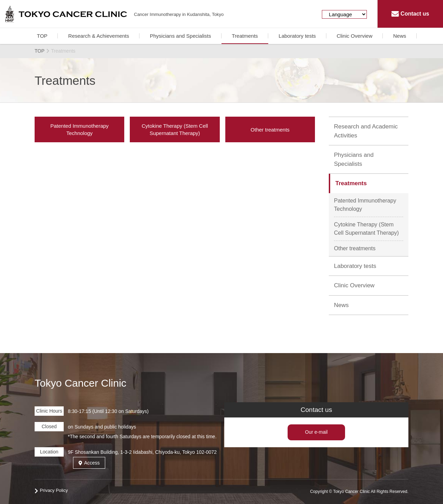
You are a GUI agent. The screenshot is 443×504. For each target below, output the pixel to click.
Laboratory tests (297, 36)
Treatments (245, 36)
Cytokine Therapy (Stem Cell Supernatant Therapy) (366, 229)
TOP (42, 36)
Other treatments (355, 248)
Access (89, 463)
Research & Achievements (99, 36)
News (400, 36)
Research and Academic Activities (366, 131)
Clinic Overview (355, 36)
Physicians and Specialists (180, 36)
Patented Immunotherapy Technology (365, 205)
